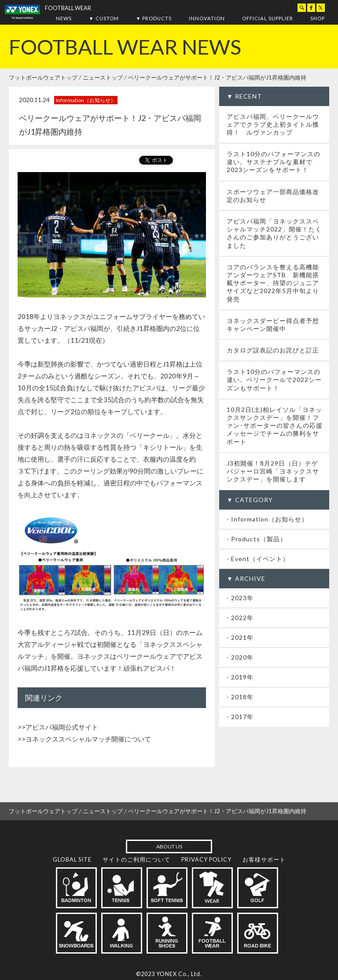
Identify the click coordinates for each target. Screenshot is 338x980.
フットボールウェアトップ (43, 77)
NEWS (64, 18)
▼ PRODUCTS (154, 18)
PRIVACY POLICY (206, 859)
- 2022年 (240, 618)
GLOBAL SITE (72, 859)
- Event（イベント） (258, 559)
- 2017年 (240, 717)
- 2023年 (240, 598)
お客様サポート (264, 859)
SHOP (318, 18)
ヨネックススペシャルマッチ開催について (88, 739)
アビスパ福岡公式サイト (62, 727)
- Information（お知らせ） (267, 519)
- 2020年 (240, 657)
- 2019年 (240, 677)
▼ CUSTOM (104, 18)
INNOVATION (207, 18)
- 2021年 (240, 637)
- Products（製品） (257, 539)
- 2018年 (240, 697)
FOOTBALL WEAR (68, 8)
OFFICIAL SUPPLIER (268, 18)
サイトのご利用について (136, 859)
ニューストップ (103, 77)
